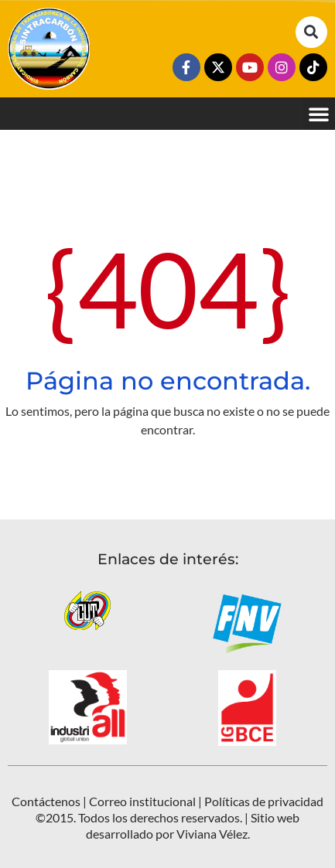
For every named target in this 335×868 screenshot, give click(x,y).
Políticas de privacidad (264, 801)
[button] (311, 32)
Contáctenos (46, 801)
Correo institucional (142, 801)
